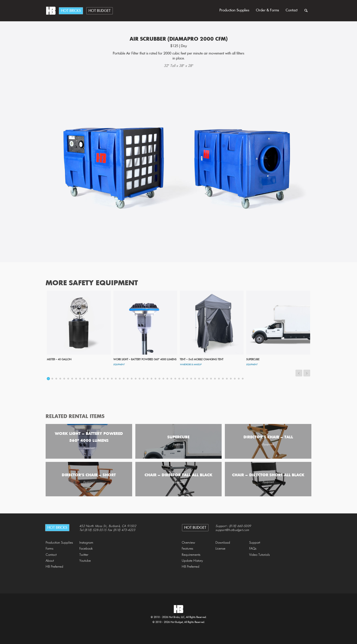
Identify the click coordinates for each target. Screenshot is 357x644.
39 (199, 379)
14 (100, 379)
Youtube (85, 561)
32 (172, 379)
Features (187, 549)
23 (136, 379)
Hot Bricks (71, 11)
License (220, 549)
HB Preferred (54, 567)
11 (88, 379)
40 (203, 379)
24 (140, 379)
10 (84, 379)
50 (243, 379)
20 (124, 379)
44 (219, 379)
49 (239, 379)
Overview (188, 543)
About (50, 561)
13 (96, 379)
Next (307, 373)
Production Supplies (234, 10)
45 (223, 379)
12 (92, 379)
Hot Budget (100, 11)
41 (207, 379)
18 (116, 379)
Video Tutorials (259, 555)
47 (231, 379)
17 (112, 379)
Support (255, 543)
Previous (299, 373)
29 (160, 379)
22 (132, 379)
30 (164, 379)
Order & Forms (268, 10)
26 (148, 379)
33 (176, 379)
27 (152, 379)
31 (168, 379)
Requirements (191, 555)
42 (211, 379)
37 (191, 379)
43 (215, 379)
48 (235, 379)
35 (183, 379)
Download (223, 543)
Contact (292, 10)
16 (108, 379)
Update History (192, 561)
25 (144, 379)
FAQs (253, 549)
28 (156, 379)
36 (187, 379)
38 (195, 379)
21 (128, 379)
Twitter (84, 555)
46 (227, 379)
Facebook (86, 549)
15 (104, 379)
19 (120, 379)
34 (179, 379)
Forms (49, 549)
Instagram (86, 543)
